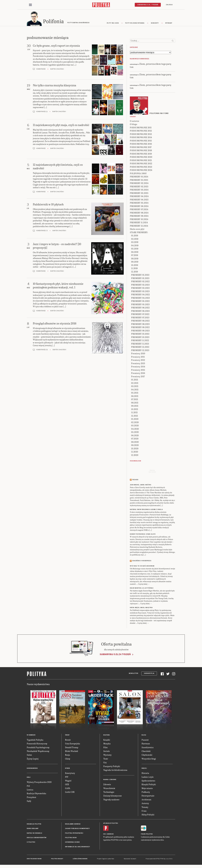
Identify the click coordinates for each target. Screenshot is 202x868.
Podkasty (146, 792)
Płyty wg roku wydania (135, 23)
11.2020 (135, 452)
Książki (107, 740)
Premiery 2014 (138, 367)
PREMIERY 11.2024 (139, 223)
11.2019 (134, 269)
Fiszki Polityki (147, 834)
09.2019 (135, 262)
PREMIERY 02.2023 (140, 285)
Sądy (29, 801)
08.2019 (135, 259)
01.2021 (135, 380)
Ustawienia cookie (72, 843)
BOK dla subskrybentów (37, 838)
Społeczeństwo (148, 781)
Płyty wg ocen (113, 23)
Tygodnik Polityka (35, 740)
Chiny (68, 759)
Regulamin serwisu (73, 824)
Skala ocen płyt (137, 229)
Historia (145, 773)
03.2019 (135, 242)
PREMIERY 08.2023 (140, 324)
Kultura (107, 735)
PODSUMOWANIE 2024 (141, 170)
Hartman (146, 744)
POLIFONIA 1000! (138, 174)
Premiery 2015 (138, 370)
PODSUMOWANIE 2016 (141, 144)
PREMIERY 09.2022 (140, 328)
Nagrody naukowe (111, 800)
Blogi (144, 735)
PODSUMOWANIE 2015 (141, 141)
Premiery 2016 (138, 373)
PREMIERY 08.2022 (140, 321)
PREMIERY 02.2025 (139, 187)
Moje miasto (147, 789)
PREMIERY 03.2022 (140, 288)
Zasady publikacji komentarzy (77, 829)
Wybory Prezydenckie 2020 (39, 782)
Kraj (29, 778)
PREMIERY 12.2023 (140, 351)
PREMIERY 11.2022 (140, 341)
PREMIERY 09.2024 (139, 216)
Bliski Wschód (71, 751)
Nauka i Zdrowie (110, 780)
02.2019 (135, 239)
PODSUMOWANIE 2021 (141, 161)
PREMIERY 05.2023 (140, 305)
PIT (67, 777)
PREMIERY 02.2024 (139, 183)
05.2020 (135, 432)
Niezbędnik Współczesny (38, 751)
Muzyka (107, 744)
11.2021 (134, 413)
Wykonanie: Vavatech (130, 859)
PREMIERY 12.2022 (140, 347)
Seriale (107, 751)
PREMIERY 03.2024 (139, 190)
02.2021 (135, 383)
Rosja (68, 755)
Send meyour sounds (152, 472)
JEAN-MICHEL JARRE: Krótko (141, 485)
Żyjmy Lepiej (33, 759)
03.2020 (135, 426)
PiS (28, 786)
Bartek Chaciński (57, 69)
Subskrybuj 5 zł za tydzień (115, 655)
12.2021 (135, 416)
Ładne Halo (111, 859)
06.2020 (135, 436)
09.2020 (135, 445)
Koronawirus (32, 769)
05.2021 (135, 393)
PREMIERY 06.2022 (140, 308)
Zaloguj (169, 5)
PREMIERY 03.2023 (140, 292)
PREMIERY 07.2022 (140, 314)
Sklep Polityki (148, 815)
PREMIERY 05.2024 (139, 203)
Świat (67, 735)
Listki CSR (70, 792)
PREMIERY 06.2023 (140, 311)
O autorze (135, 121)
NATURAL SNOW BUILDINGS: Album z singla (146, 510)
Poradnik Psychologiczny (38, 748)
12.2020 (135, 455)
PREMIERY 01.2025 (139, 180)
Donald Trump (72, 748)
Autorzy (145, 804)
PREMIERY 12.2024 (139, 226)
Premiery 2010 (138, 354)
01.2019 (135, 236)
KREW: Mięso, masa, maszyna (141, 608)
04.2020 (135, 429)
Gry (105, 763)
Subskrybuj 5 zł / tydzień (148, 5)
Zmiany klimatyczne (113, 796)
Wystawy (107, 755)
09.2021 (135, 406)
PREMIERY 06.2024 (139, 206)
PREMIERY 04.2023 (140, 298)
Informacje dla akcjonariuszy (77, 847)
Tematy (145, 807)
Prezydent (31, 798)
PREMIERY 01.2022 (140, 275)
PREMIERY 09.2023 (140, 331)
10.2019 (135, 265)
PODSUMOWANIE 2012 (141, 131)
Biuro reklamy (33, 829)
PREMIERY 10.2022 (140, 334)
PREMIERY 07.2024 (139, 210)
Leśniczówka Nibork (80, 859)
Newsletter (134, 674)
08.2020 (135, 442)
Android (110, 834)
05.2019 (135, 249)
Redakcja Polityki (34, 824)
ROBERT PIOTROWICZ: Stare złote (143, 535)
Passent (145, 740)
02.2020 (135, 423)
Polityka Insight (57, 859)
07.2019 (135, 256)
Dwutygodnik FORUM (34, 859)
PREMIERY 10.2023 (140, 337)
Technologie (109, 792)
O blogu (134, 125)
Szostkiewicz (148, 748)
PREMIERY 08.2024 (139, 213)
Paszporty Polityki (112, 767)
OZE (67, 785)
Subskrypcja (149, 674)
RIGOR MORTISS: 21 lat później (142, 588)
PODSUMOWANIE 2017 (141, 148)
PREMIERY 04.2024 (139, 197)
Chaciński (146, 751)
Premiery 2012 (138, 360)
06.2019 (135, 252)
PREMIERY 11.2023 (140, 344)
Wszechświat (109, 789)
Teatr (106, 759)
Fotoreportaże (148, 796)
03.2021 (135, 387)
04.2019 (135, 246)
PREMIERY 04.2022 (140, 295)
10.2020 (135, 449)
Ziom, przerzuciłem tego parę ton (151, 66)
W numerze (31, 735)
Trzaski (135, 480)
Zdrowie (107, 785)
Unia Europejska (73, 744)
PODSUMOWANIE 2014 (141, 138)
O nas (144, 811)
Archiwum (146, 800)
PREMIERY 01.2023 (140, 279)
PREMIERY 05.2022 (140, 301)
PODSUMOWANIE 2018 (141, 151)
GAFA (68, 789)
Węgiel (68, 781)
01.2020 (135, 419)
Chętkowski (147, 755)
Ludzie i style (148, 777)
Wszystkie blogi (149, 759)
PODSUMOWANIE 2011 (141, 128)
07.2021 (135, 400)
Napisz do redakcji (34, 834)
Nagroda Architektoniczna (115, 770)
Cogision (104, 859)
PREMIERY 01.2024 (139, 177)
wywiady (169, 23)
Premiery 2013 (138, 364)
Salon (29, 755)
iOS (104, 834)
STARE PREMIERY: (139, 233)
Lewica (30, 790)
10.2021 (135, 410)
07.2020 (135, 439)
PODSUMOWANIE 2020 (141, 157)
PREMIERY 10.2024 (139, 220)
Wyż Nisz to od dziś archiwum (142, 566)
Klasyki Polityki (149, 785)
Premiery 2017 (138, 377)
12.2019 (135, 272)
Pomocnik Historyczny (37, 744)
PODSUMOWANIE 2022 (141, 164)
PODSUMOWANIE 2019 (141, 154)
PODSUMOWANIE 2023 (141, 167)
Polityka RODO (71, 838)
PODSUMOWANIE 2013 (141, 134)
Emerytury (70, 773)
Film (105, 748)
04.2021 (135, 390)
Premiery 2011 (138, 357)
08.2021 (135, 403)
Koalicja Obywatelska (36, 794)
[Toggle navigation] (30, 5)
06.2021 (135, 396)
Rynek (68, 769)
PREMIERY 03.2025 (139, 193)
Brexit (68, 740)
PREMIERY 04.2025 (139, 200)
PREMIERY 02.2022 (140, 282)
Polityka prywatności (74, 834)
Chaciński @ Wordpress (142, 561)
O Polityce (31, 843)
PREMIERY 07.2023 (140, 318)
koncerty (155, 23)
